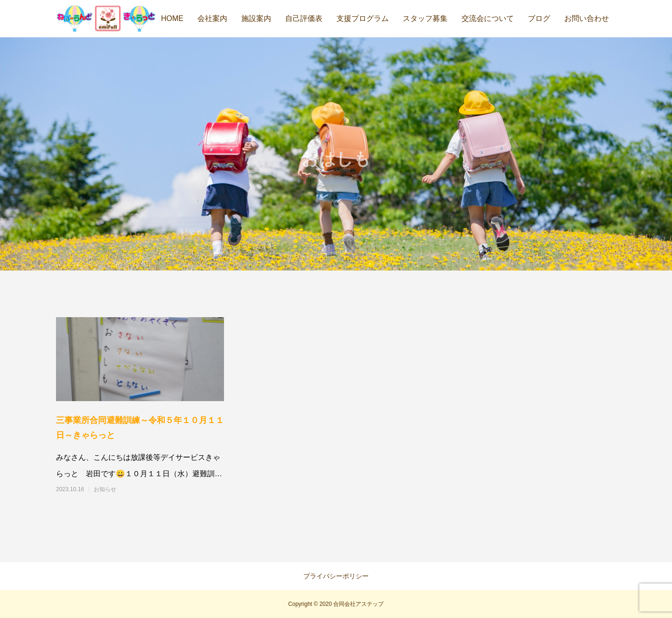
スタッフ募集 (425, 18)
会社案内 (212, 18)
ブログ (539, 18)
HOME (172, 18)
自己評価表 (304, 18)
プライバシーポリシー (336, 576)
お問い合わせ (587, 18)
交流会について (488, 18)
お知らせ (105, 489)
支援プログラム (363, 18)
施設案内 (256, 18)
